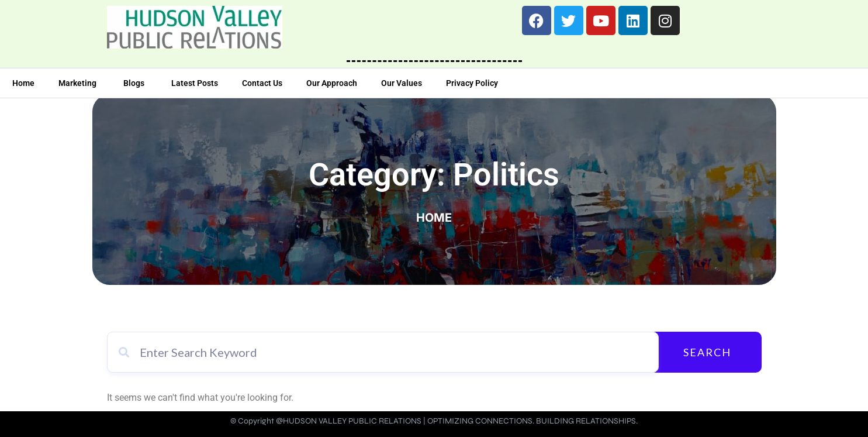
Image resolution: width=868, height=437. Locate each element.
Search (707, 352)
